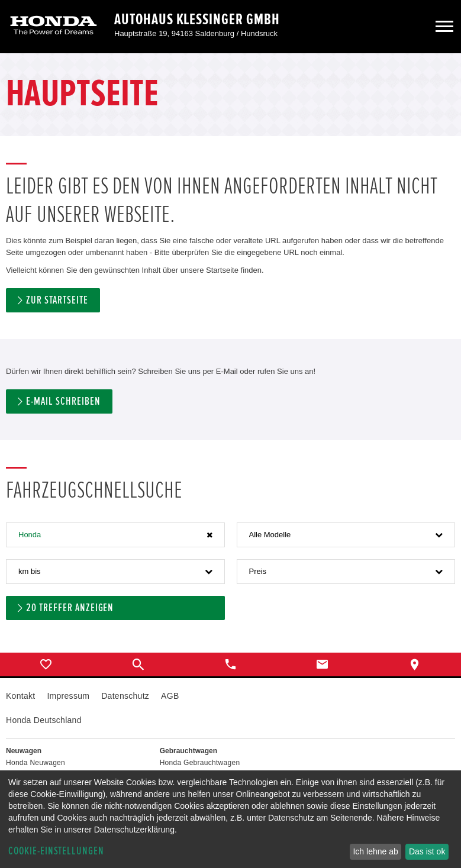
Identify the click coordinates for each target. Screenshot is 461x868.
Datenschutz (125, 696)
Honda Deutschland (44, 720)
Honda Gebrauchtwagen (200, 763)
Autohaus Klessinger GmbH (197, 20)
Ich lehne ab (375, 851)
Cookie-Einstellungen (56, 851)
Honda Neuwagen (36, 763)
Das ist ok (427, 851)
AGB (170, 696)
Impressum (68, 696)
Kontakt (20, 696)
